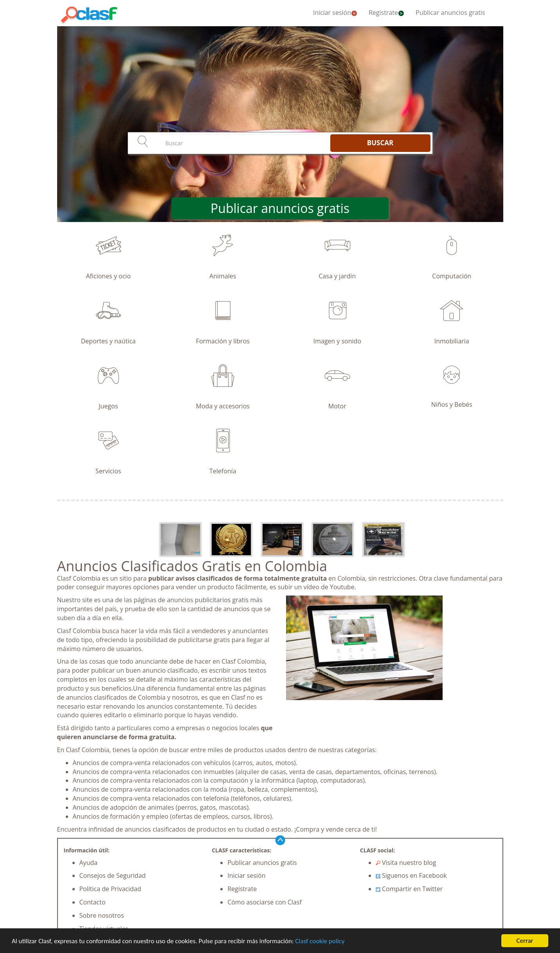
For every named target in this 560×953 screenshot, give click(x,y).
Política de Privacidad (110, 889)
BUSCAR (380, 143)
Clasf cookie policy (320, 941)
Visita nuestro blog (406, 863)
